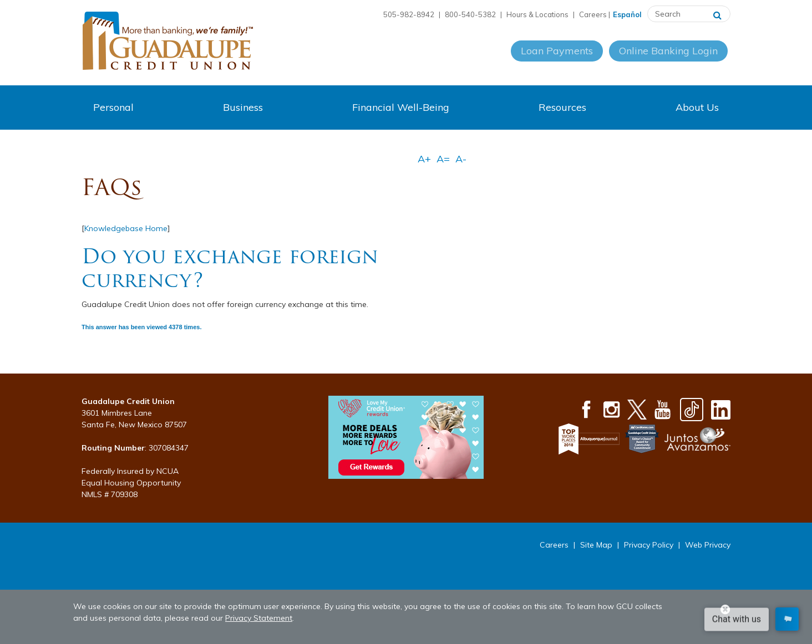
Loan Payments (556, 60)
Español (627, 14)
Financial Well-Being (401, 107)
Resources (562, 107)
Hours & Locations (537, 14)
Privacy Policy (649, 545)
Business (243, 107)
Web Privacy (708, 545)
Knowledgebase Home (126, 228)
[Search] (717, 14)
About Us (697, 107)
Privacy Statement (259, 618)
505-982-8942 (409, 14)
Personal (113, 107)
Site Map (596, 545)
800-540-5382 (470, 14)
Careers (593, 14)
